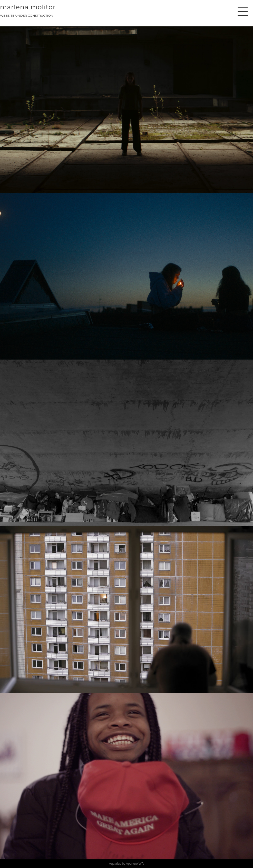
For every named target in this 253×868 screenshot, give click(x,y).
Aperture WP (135, 864)
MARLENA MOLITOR (28, 7)
